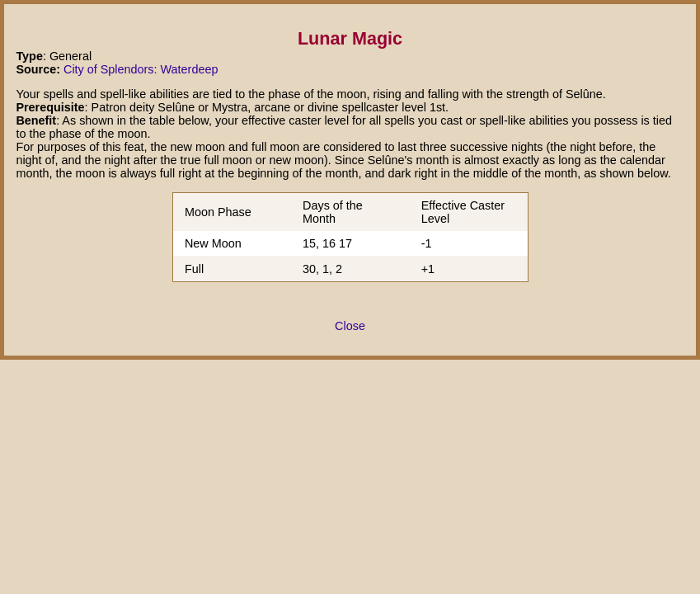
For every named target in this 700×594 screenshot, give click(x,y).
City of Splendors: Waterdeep (141, 69)
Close (350, 326)
